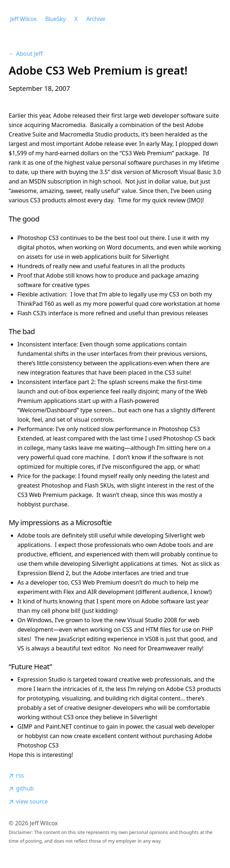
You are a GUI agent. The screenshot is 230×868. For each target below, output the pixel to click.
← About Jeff (26, 54)
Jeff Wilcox (23, 19)
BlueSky (55, 19)
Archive (96, 19)
